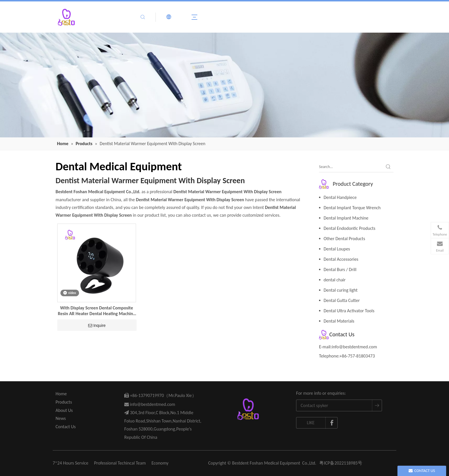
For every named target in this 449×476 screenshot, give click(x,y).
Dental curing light (341, 290)
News (61, 418)
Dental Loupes (337, 249)
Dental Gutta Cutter (342, 300)
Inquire (97, 325)
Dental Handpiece (340, 197)
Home (61, 394)
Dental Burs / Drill (340, 269)
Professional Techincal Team (120, 463)
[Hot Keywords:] (388, 167)
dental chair (335, 280)
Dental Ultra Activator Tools (349, 311)
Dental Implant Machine (346, 218)
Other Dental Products (344, 239)
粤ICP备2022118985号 (341, 463)
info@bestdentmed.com (355, 347)
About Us (64, 410)
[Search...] (351, 167)
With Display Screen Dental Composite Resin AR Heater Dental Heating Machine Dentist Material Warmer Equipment (97, 311)
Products (64, 402)
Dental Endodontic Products (349, 228)
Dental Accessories (341, 259)
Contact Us (66, 427)
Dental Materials (339, 321)
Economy (160, 463)
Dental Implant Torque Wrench (352, 208)
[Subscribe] (377, 405)
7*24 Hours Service (71, 463)
